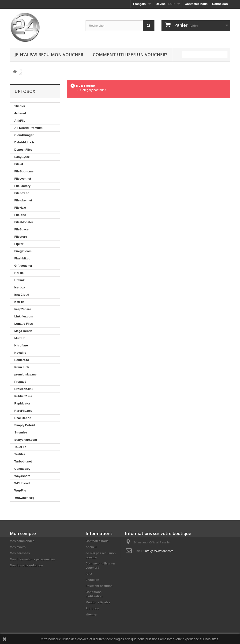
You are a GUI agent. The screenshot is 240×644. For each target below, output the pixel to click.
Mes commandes (22, 541)
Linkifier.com (24, 316)
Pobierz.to (22, 360)
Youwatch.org (24, 498)
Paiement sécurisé (99, 586)
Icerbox (20, 287)
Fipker (19, 244)
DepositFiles (23, 150)
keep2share (23, 309)
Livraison (92, 580)
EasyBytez (22, 157)
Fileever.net (23, 179)
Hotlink (19, 280)
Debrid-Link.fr (24, 142)
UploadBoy (22, 469)
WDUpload (22, 483)
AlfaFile (20, 121)
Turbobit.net (23, 461)
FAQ (89, 574)
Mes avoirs (18, 547)
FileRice (20, 215)
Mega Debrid (23, 331)
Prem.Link (22, 367)
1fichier (20, 106)
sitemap (91, 614)
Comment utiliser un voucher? (130, 55)
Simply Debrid (24, 425)
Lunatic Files (24, 324)
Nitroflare (21, 345)
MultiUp (20, 338)
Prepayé (20, 382)
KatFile (19, 302)
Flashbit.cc (22, 258)
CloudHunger (24, 135)
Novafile (20, 353)
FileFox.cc (22, 193)
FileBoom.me (24, 171)
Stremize (21, 432)
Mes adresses (20, 553)
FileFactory (22, 186)
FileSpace (21, 229)
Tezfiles (20, 454)
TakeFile (20, 447)
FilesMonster (24, 222)
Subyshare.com (26, 440)
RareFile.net (23, 411)
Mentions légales (98, 602)
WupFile (20, 490)
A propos (92, 608)
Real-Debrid (23, 418)
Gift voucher (23, 266)
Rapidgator (22, 403)
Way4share (22, 476)
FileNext (20, 208)
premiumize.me (25, 374)
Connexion (220, 4)
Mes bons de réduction (26, 565)
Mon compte (23, 533)
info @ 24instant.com (159, 551)
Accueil (91, 547)
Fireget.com (23, 251)
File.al (19, 164)
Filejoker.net (23, 200)
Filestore (21, 237)
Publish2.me (23, 396)
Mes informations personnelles (32, 559)
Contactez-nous (196, 4)
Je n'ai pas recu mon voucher (49, 55)
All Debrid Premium (28, 128)
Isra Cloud (22, 295)
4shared (20, 113)
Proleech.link (24, 389)
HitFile (19, 273)
